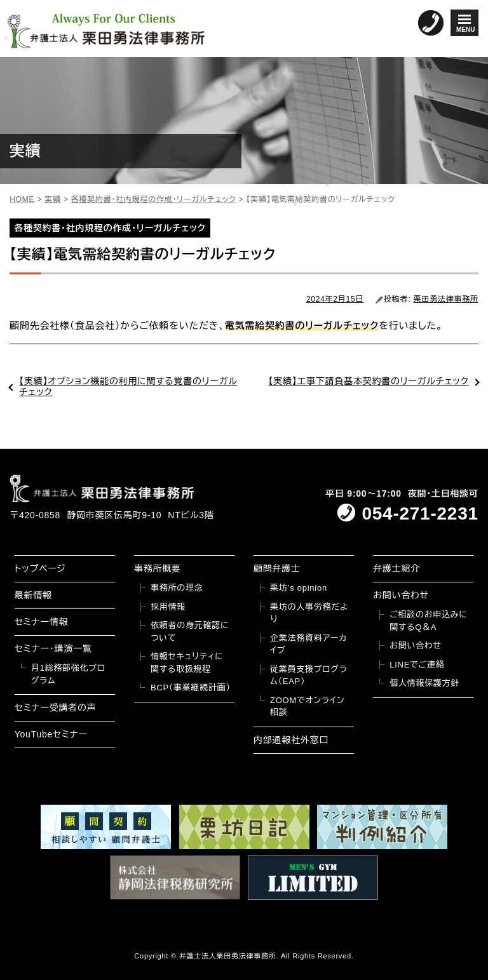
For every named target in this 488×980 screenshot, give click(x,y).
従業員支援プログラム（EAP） (308, 675)
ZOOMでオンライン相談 (307, 707)
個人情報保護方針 (424, 683)
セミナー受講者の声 (56, 708)
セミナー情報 (41, 622)
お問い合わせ (401, 595)
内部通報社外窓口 (291, 740)
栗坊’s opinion (299, 588)
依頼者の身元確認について (190, 632)
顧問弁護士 (277, 568)
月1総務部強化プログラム (68, 674)
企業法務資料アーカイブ (308, 644)
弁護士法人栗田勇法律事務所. (229, 956)
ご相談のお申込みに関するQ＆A (428, 621)
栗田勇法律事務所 (446, 299)
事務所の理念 (177, 588)
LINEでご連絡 (417, 665)
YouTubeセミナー (51, 734)
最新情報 (33, 595)
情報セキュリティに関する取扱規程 (187, 663)
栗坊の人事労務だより (309, 613)
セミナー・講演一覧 (53, 648)
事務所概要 (158, 568)
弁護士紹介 (396, 568)
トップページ (40, 568)
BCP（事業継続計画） (191, 688)
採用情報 (168, 607)
